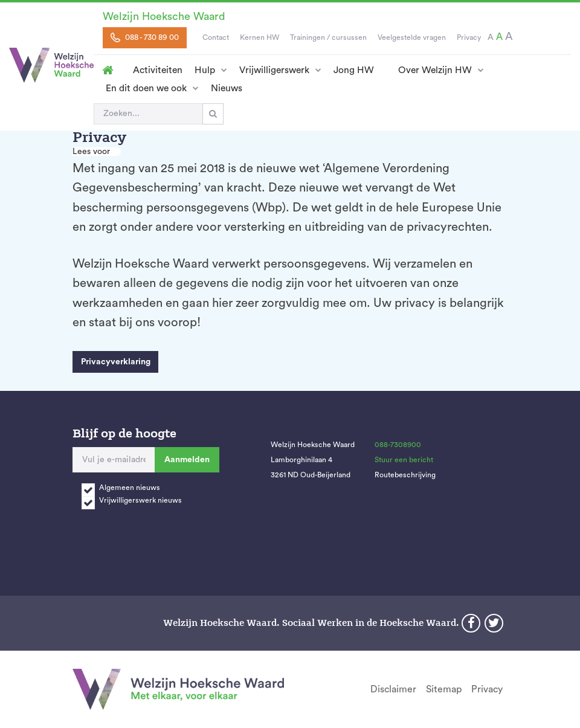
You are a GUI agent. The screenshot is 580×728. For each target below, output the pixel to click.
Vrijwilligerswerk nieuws (140, 500)
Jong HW (354, 70)
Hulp (205, 70)
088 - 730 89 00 (145, 37)
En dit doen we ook (146, 88)
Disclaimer (393, 689)
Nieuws (227, 88)
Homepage (107, 70)
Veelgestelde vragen (412, 37)
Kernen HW (259, 37)
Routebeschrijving (405, 475)
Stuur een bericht (404, 460)
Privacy (469, 37)
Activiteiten (158, 70)
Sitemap (444, 689)
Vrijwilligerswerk (274, 70)
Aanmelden (187, 460)
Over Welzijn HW (435, 70)
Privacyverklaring (116, 362)
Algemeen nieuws (130, 488)
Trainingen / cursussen (328, 37)
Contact (216, 37)
